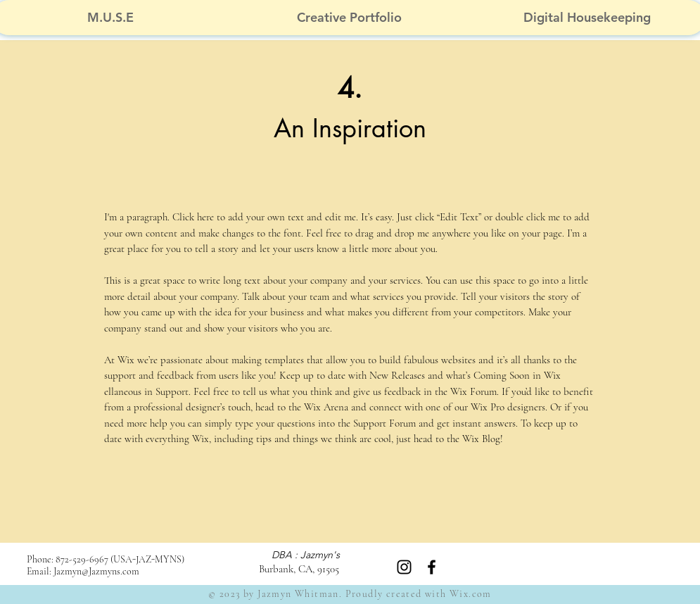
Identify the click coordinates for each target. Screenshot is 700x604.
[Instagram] (404, 567)
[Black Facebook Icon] (432, 567)
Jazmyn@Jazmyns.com (96, 571)
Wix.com (471, 594)
